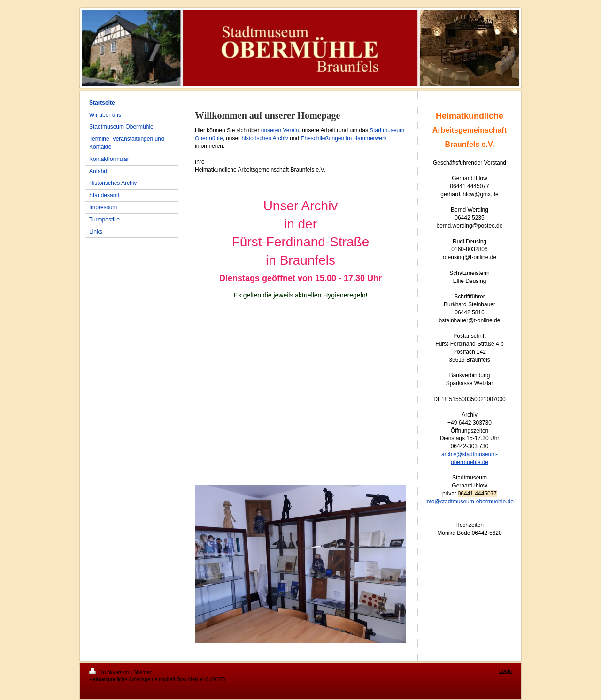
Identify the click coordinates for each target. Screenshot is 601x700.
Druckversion (110, 672)
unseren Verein (280, 130)
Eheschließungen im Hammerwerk (343, 138)
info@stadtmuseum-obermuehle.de (470, 502)
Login (505, 671)
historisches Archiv (265, 138)
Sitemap (143, 672)
